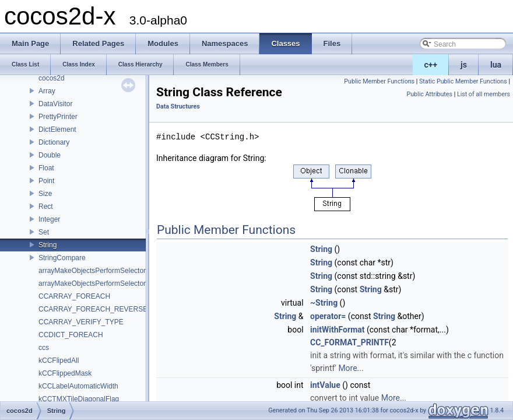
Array (47, 91)
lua (496, 65)
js (464, 65)
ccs (44, 348)
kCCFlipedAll (59, 360)
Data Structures (178, 106)
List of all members (484, 94)
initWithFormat (337, 330)
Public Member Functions (379, 81)
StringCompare (62, 258)
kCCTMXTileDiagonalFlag (79, 399)
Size (45, 194)
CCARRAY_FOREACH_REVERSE (93, 309)
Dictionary (54, 142)
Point (46, 181)
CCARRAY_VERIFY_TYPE (81, 322)
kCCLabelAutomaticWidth (78, 386)
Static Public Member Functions (463, 81)
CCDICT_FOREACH (71, 335)
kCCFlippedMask (65, 373)
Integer (49, 219)
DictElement (57, 129)
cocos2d (52, 78)
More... (351, 368)
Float (46, 168)
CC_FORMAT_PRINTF (349, 342)
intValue (325, 385)
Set (44, 232)
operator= (328, 316)
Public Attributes (429, 94)
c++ (431, 65)
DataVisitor (55, 104)
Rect (46, 206)
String (48, 245)
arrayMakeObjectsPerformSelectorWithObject (109, 283)
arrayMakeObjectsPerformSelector (92, 271)
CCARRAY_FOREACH (74, 296)
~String (324, 303)
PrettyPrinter (58, 117)
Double (50, 155)
